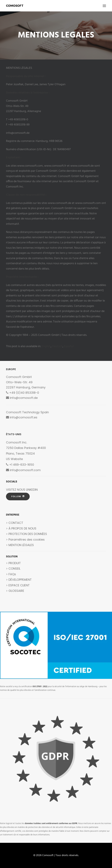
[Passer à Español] (69, 346)
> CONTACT (15, 523)
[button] (104, 6)
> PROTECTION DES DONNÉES (26, 534)
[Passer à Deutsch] (57, 346)
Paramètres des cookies (27, 540)
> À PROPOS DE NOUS (21, 528)
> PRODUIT (13, 563)
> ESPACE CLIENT (18, 585)
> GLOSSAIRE (15, 591)
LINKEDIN (32, 490)
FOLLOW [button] (18, 496)
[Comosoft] (15, 6)
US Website (14, 459)
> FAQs (11, 574)
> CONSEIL (13, 569)
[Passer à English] (46, 346)
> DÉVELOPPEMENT (19, 580)
